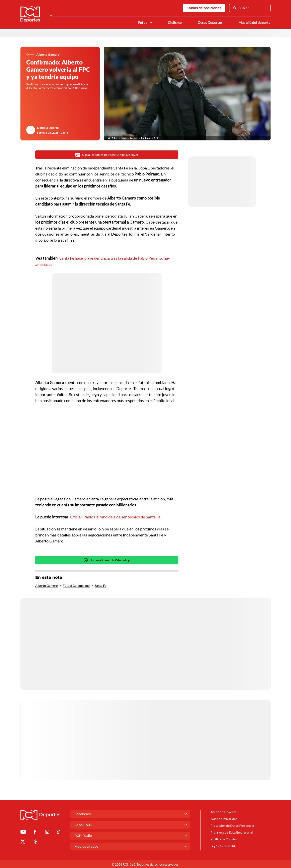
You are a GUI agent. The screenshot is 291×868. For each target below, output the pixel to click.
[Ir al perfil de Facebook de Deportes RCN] (35, 832)
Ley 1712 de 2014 (223, 846)
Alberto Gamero (47, 585)
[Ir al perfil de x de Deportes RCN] (23, 842)
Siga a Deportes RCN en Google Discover (107, 155)
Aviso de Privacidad (224, 819)
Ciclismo (175, 23)
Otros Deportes (210, 23)
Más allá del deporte (254, 23)
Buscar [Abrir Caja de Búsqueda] (241, 8)
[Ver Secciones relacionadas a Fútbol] (151, 23)
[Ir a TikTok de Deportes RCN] (58, 832)
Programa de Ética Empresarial (232, 832)
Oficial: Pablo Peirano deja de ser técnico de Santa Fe (115, 517)
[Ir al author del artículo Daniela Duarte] (31, 130)
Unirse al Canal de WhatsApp (107, 560)
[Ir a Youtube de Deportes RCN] (23, 832)
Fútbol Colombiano (76, 585)
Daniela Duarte (48, 128)
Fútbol (143, 23)
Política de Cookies (224, 839)
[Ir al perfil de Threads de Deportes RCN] (36, 842)
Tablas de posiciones (204, 8)
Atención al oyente (224, 812)
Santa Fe (100, 585)
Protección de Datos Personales (233, 826)
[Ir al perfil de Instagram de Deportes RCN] (47, 832)
